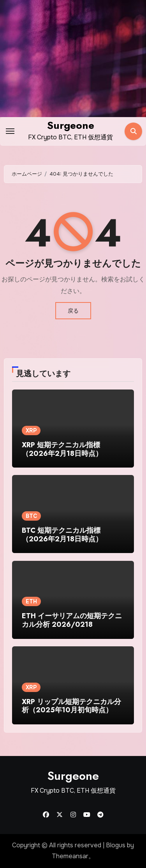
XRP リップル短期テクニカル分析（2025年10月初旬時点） (71, 706)
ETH (31, 601)
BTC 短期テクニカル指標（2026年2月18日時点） (62, 535)
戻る (73, 311)
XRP (31, 430)
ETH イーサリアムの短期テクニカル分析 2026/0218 (72, 620)
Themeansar (70, 856)
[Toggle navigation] (10, 131)
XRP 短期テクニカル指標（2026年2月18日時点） (62, 449)
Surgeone (71, 125)
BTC (31, 516)
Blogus (116, 845)
